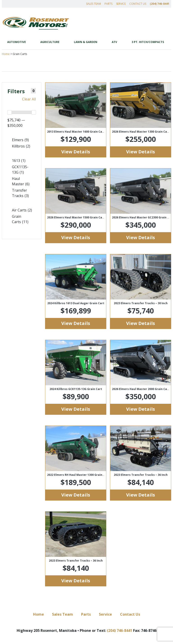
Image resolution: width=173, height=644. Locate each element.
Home (6, 54)
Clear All (29, 99)
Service (121, 4)
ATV (114, 42)
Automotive (17, 42)
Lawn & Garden (86, 42)
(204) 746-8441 (160, 4)
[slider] (9, 112)
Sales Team (93, 4)
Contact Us (138, 4)
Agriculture (50, 42)
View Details (76, 152)
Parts (108, 4)
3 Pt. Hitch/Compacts (148, 42)
